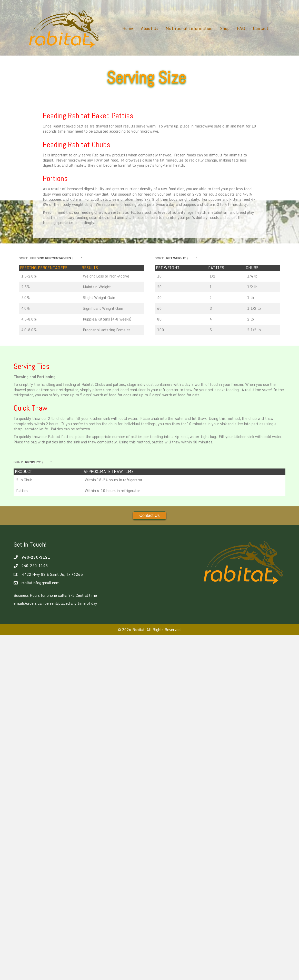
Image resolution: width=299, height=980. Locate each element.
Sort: (50, 259)
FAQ (241, 28)
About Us (149, 28)
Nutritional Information (189, 28)
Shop (225, 28)
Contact (261, 28)
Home (128, 28)
